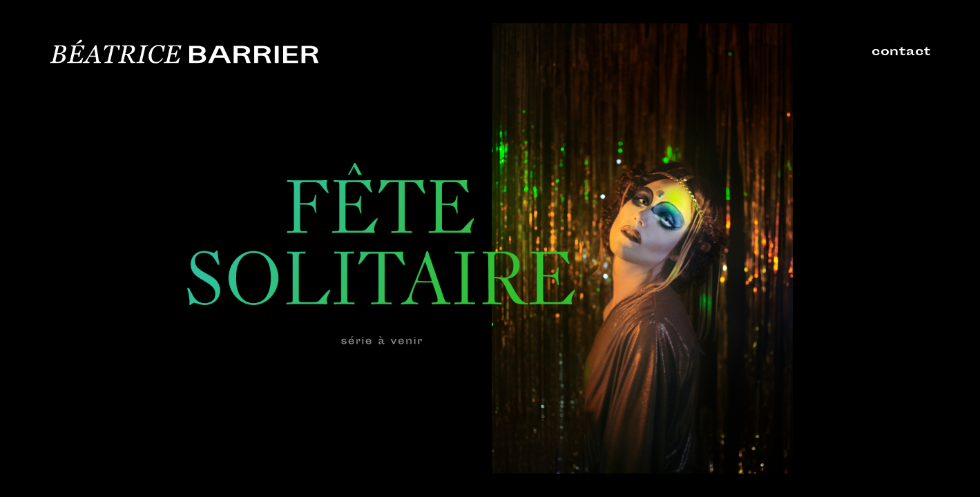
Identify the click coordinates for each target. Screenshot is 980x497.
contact (901, 52)
